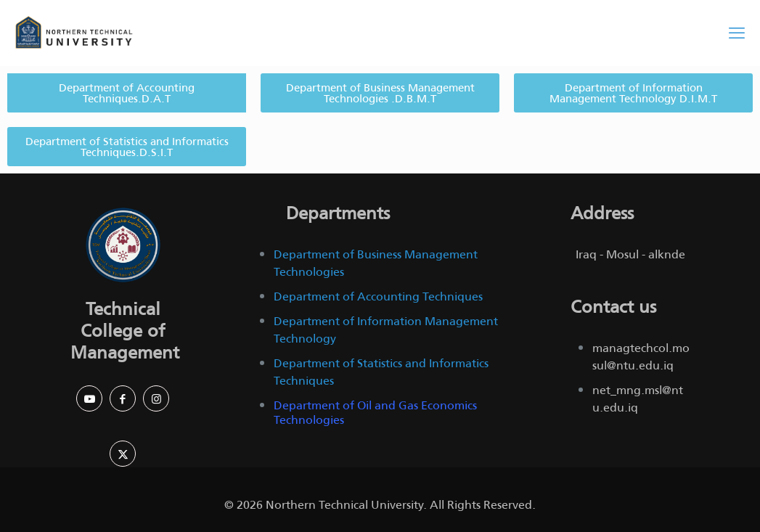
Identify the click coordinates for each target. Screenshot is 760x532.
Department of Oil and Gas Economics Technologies (375, 413)
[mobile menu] (737, 33)
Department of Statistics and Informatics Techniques (381, 372)
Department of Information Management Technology (386, 330)
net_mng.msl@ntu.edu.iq (638, 399)
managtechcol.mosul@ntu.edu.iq (641, 357)
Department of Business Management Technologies (376, 263)
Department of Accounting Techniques (378, 296)
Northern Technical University (344, 505)
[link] (123, 245)
